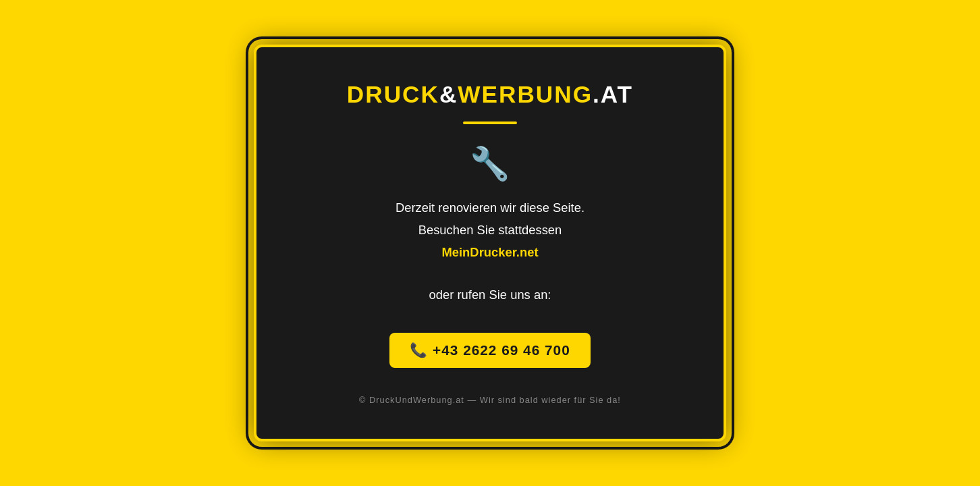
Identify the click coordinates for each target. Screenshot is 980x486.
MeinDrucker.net (490, 252)
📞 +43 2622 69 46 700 (490, 350)
